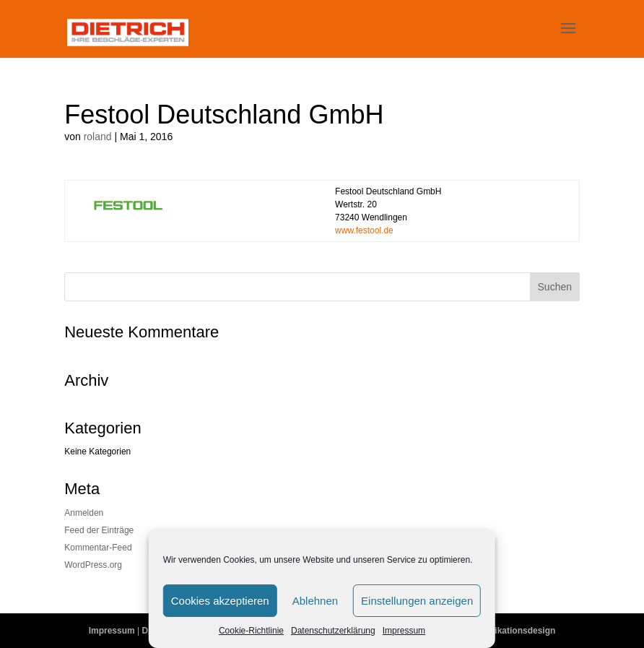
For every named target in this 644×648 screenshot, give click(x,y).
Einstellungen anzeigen (417, 601)
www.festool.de (364, 230)
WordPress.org (93, 565)
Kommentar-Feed (98, 548)
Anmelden (84, 513)
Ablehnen (315, 601)
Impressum (404, 631)
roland (98, 137)
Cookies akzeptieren (220, 601)
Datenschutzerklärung (333, 631)
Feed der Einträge (99, 530)
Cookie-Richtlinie (251, 631)
